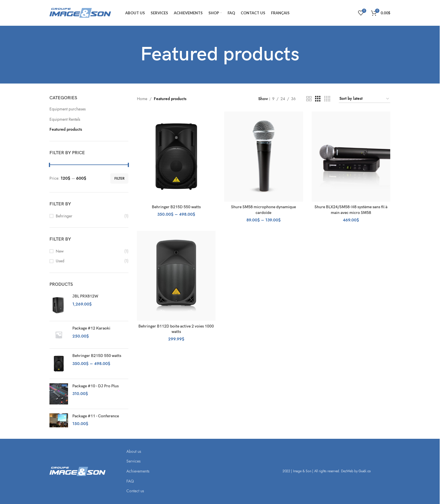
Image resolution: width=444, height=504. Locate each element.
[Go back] (133, 55)
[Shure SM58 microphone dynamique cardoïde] (264, 157)
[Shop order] (365, 99)
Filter (119, 178)
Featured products (66, 129)
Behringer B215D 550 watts (97, 356)
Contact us (135, 491)
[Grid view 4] (327, 99)
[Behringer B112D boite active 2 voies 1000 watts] (176, 276)
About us (134, 452)
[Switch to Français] (280, 13)
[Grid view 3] (318, 99)
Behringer (64, 216)
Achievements (138, 471)
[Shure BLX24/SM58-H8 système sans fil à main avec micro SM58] (351, 157)
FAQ (130, 481)
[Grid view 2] (309, 99)
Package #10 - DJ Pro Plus (95, 386)
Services (134, 461)
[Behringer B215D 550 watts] (176, 157)
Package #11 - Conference (96, 416)
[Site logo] (80, 12)
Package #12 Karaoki (91, 328)
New (60, 251)
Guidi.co (365, 471)
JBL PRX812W (85, 296)
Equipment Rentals (65, 119)
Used (60, 261)
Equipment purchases (68, 109)
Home (142, 99)
